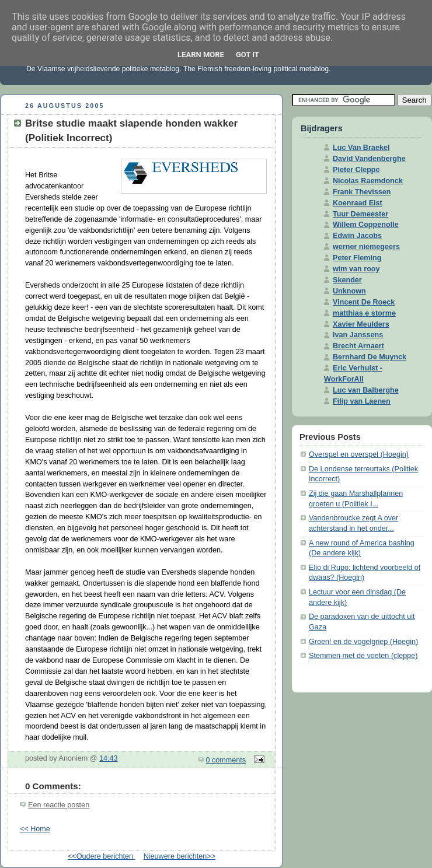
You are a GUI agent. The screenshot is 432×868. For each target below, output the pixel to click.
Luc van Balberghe (366, 390)
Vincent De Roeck (364, 302)
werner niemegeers (366, 247)
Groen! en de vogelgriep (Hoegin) (363, 642)
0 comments (226, 760)
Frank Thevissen (362, 192)
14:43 (109, 758)
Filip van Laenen (362, 401)
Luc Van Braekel (361, 148)
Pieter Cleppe (356, 170)
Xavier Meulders (361, 324)
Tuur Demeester (360, 214)
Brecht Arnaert (358, 346)
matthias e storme (364, 313)
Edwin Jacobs (357, 236)
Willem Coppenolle (366, 225)
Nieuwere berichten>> (180, 856)
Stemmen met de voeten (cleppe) (363, 656)
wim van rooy (356, 269)
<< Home (35, 829)
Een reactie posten (59, 805)
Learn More (201, 55)
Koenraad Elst (358, 203)
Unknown (349, 291)
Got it (248, 55)
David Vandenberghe (369, 159)
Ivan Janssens (358, 335)
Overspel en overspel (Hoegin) (359, 454)
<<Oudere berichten (102, 856)
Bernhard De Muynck (370, 357)
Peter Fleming (357, 258)
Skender (347, 280)
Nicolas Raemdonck (368, 181)
